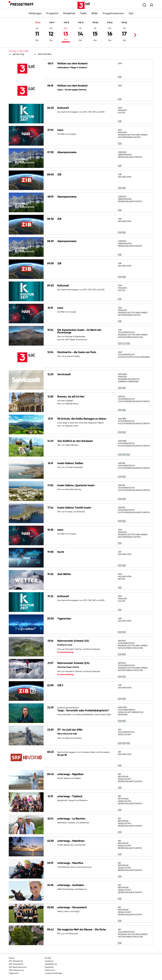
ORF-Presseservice (16, 970)
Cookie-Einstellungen (54, 973)
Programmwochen (113, 13)
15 (95, 35)
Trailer (83, 13)
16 (110, 35)
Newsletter (49, 967)
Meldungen (35, 13)
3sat (131, 13)
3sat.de (12, 958)
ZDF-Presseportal (16, 961)
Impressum (49, 961)
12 (51, 35)
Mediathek (69, 13)
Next (134, 35)
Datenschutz (50, 970)
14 (80, 35)
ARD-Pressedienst (16, 964)
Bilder (95, 13)
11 (37, 35)
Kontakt (48, 958)
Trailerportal (13, 973)
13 (66, 34)
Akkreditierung (51, 964)
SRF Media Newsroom (18, 967)
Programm (52, 13)
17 (124, 35)
